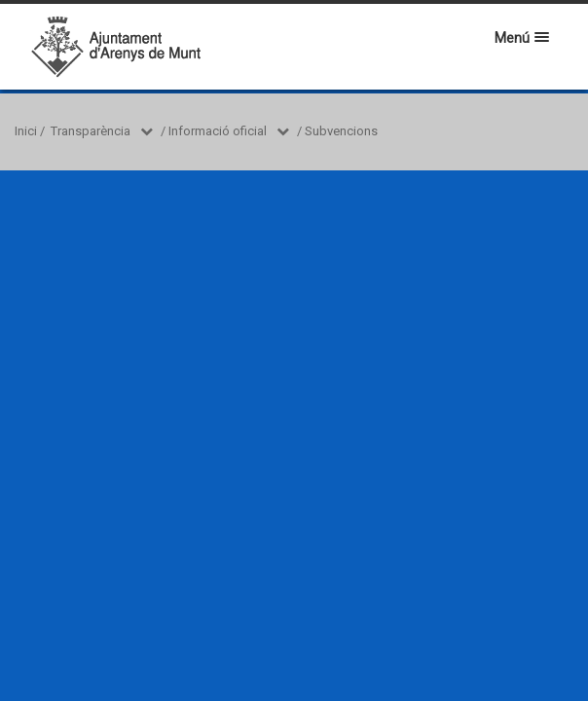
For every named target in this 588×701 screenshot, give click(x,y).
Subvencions (341, 131)
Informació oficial (218, 131)
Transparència (91, 131)
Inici (26, 131)
